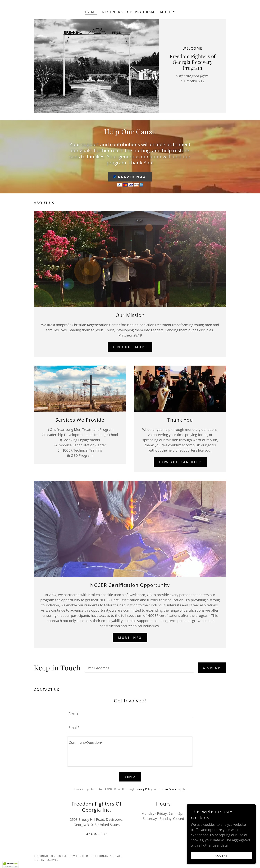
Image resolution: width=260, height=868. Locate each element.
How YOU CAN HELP (180, 462)
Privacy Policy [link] (144, 789)
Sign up (212, 668)
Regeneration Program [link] (128, 12)
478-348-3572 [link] (97, 834)
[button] (168, 12)
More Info (130, 638)
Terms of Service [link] (168, 789)
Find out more (130, 347)
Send (130, 777)
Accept (221, 856)
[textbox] (139, 668)
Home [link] (91, 12)
